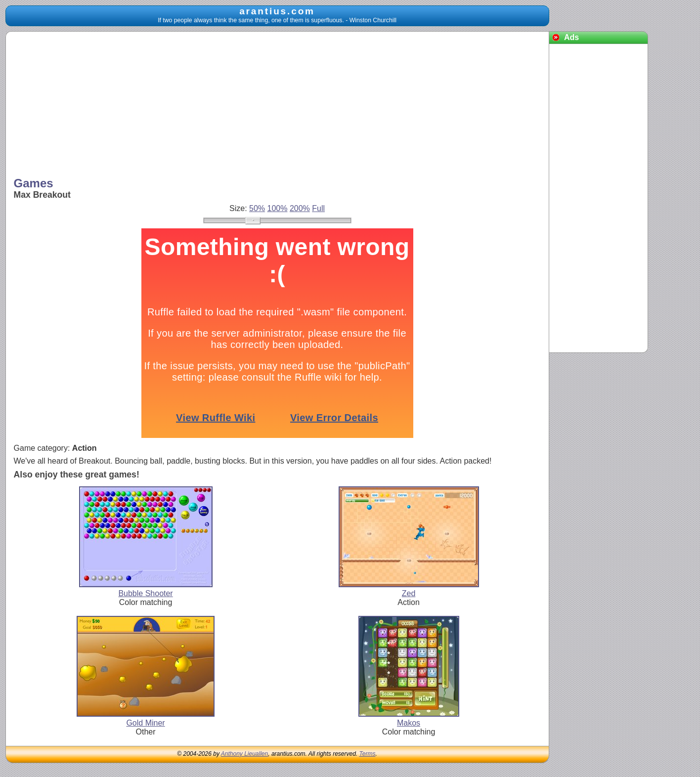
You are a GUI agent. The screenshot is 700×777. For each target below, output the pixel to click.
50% (257, 208)
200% (300, 208)
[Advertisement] (277, 105)
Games (34, 183)
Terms (368, 754)
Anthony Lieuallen (244, 754)
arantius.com (277, 11)
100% (278, 208)
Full (318, 208)
